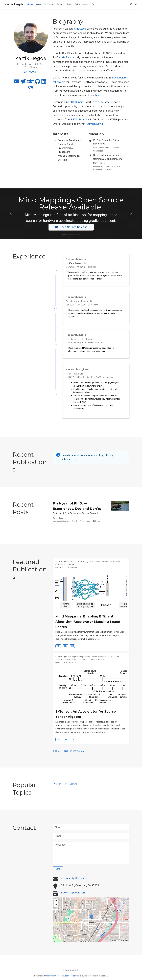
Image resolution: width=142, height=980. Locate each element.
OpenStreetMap (124, 943)
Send (58, 872)
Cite (65, 649)
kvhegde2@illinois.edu (74, 881)
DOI (72, 649)
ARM (101, 102)
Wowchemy (51, 976)
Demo (98, 524)
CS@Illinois (76, 102)
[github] (38, 83)
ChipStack (80, 29)
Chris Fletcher (67, 57)
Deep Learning (71, 787)
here (98, 95)
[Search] (131, 4)
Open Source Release (71, 227)
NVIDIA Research (76, 263)
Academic (58, 787)
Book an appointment (73, 895)
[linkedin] (44, 83)
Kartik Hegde (14, 4)
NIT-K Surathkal (80, 120)
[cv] (31, 88)
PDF (58, 649)
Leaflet (114, 943)
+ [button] (56, 904)
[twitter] (23, 83)
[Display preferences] (136, 4)
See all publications (68, 754)
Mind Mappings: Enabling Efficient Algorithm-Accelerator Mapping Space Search (88, 624)
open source (70, 976)
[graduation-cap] (30, 83)
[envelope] (17, 83)
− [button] (56, 907)
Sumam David (95, 124)
